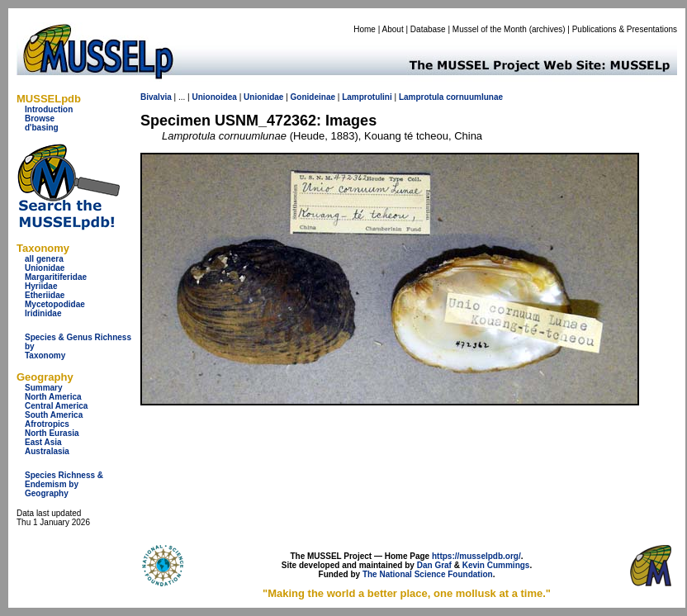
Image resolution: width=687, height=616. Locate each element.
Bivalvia (156, 97)
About (393, 29)
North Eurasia (52, 433)
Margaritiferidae (56, 277)
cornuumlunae (474, 97)
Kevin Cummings (496, 565)
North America (53, 397)
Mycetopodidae (55, 304)
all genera (44, 259)
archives (547, 29)
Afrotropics (47, 424)
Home (365, 29)
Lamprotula (421, 97)
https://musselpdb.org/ (476, 556)
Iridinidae (43, 313)
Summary (44, 388)
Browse (40, 118)
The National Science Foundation (428, 574)
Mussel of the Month (490, 29)
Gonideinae (313, 97)
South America (54, 415)
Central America (56, 406)
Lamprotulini (367, 97)
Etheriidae (45, 295)
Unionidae (45, 268)
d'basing (42, 128)
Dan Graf (434, 565)
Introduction (49, 109)
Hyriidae (41, 286)
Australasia (47, 451)
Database (428, 29)
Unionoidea (214, 97)
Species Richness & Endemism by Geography (64, 484)
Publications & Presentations (625, 29)
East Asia (43, 442)
